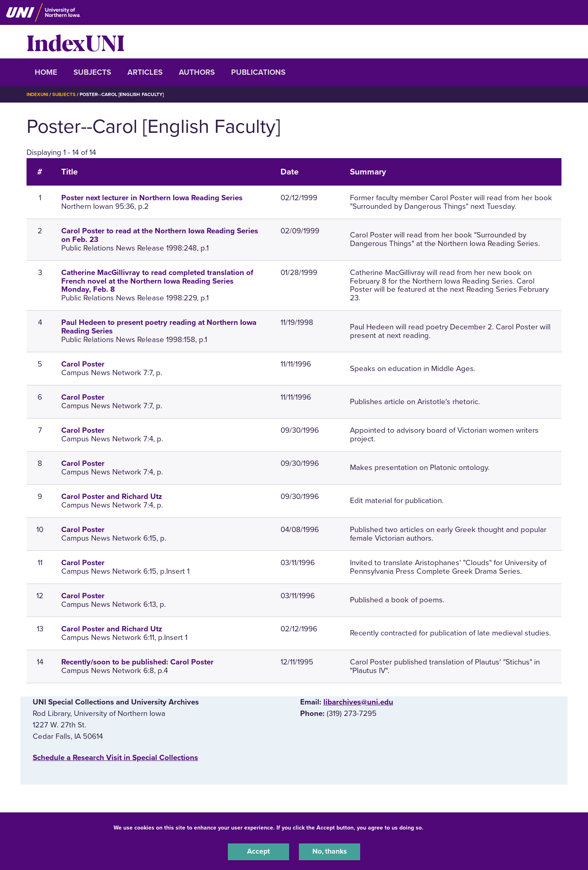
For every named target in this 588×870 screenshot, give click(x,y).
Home (46, 72)
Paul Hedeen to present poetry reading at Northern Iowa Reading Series (159, 327)
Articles (145, 72)
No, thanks (330, 851)
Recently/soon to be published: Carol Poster (137, 662)
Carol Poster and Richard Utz (112, 497)
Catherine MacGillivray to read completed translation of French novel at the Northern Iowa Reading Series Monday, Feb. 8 (157, 281)
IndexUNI (76, 42)
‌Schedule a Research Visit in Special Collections (115, 758)
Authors (197, 72)
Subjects (92, 72)
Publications (258, 72)
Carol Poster (83, 364)
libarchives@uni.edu (358, 702)
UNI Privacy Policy (451, 826)
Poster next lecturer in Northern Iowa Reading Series (152, 198)
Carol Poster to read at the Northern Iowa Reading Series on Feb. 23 (160, 235)
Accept (258, 851)
